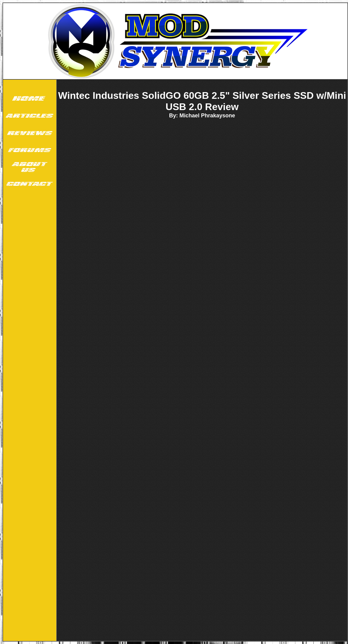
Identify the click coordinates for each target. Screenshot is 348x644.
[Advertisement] (29, 402)
